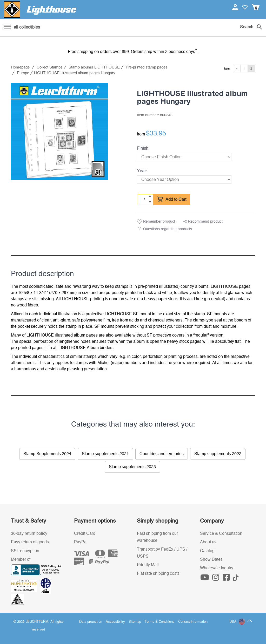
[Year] (184, 180)
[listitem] (59, 132)
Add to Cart (172, 200)
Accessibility (115, 622)
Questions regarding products (168, 229)
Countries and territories (162, 454)
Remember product (156, 222)
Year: (142, 171)
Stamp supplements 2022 (218, 454)
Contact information (193, 622)
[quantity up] (150, 197)
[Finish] (184, 157)
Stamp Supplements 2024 (47, 454)
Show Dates (211, 559)
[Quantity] (145, 199)
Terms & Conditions (160, 622)
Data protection (91, 622)
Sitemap (135, 622)
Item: (227, 69)
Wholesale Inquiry (217, 568)
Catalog (207, 551)
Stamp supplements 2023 (132, 467)
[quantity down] (150, 202)
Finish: (143, 148)
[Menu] (22, 28)
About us (208, 542)
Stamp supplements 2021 (105, 454)
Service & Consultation (221, 533)
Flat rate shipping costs (158, 573)
